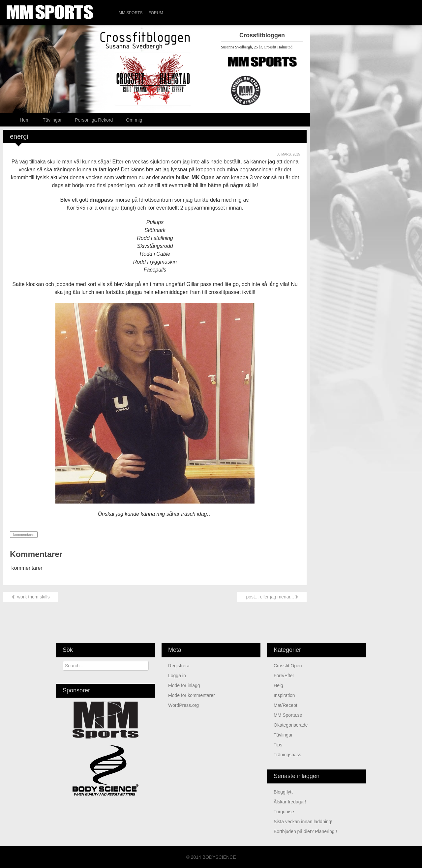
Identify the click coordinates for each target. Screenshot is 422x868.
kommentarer (23, 535)
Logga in (177, 676)
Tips (278, 745)
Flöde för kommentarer (192, 695)
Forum (156, 13)
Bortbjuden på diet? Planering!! (305, 831)
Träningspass (287, 755)
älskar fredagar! (290, 802)
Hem (25, 120)
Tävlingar (52, 120)
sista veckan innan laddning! (303, 822)
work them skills (30, 597)
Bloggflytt (283, 792)
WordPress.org (183, 705)
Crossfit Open (288, 666)
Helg (278, 685)
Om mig (134, 120)
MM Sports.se (288, 715)
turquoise (284, 812)
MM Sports (131, 13)
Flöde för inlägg (184, 685)
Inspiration (284, 695)
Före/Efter (284, 676)
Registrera (179, 666)
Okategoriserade (291, 725)
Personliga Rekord (94, 120)
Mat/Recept (286, 705)
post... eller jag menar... (272, 597)
